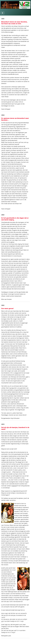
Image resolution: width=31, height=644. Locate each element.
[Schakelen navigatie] (2, 13)
